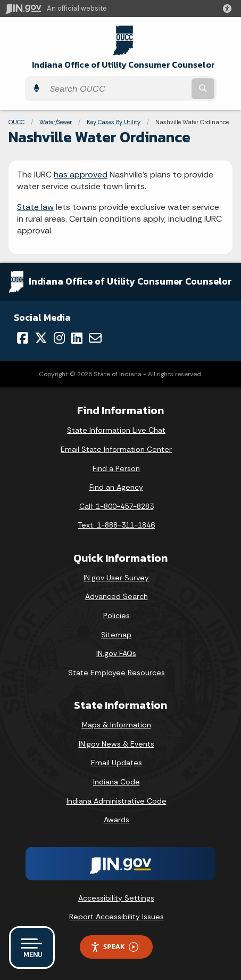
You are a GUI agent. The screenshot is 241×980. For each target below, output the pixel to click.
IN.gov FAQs (116, 653)
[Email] (95, 338)
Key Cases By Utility (114, 122)
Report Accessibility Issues (117, 917)
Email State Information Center (116, 449)
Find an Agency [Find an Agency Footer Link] (116, 487)
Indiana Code (117, 782)
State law (35, 207)
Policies (117, 615)
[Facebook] (23, 338)
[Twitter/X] (41, 338)
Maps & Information (117, 725)
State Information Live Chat (116, 430)
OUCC (16, 122)
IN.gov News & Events (117, 744)
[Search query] (117, 89)
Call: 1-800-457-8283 (117, 506)
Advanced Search (117, 596)
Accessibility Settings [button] (116, 898)
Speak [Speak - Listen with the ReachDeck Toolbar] (114, 947)
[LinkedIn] (77, 338)
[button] (229, 9)
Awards (117, 820)
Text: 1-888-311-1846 (116, 525)
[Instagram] (59, 338)
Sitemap (116, 635)
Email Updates (117, 763)
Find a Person (116, 468)
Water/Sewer (56, 122)
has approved (81, 175)
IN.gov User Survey (116, 578)
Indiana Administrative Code (117, 801)
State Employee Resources (117, 673)
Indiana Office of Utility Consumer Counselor (123, 65)
